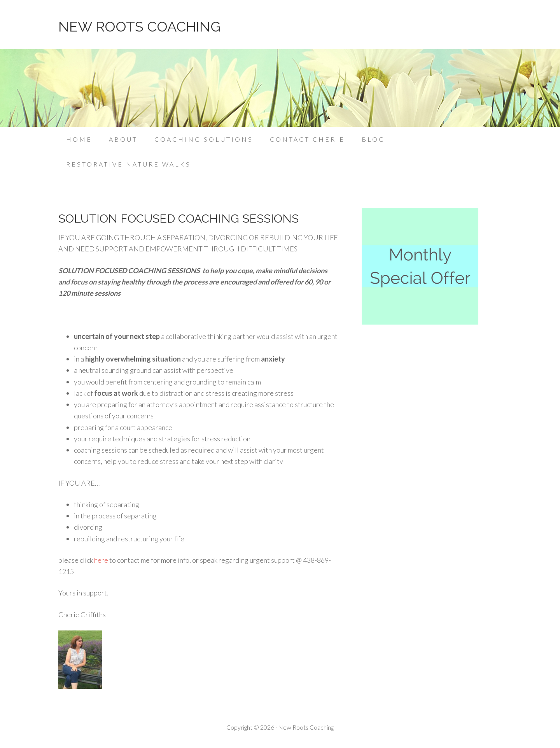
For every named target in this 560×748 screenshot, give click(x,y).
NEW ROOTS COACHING (139, 26)
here (101, 560)
